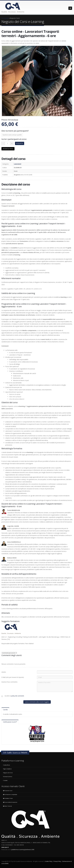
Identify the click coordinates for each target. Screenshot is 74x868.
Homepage (5, 18)
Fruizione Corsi (8, 791)
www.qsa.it (5, 847)
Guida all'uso (7, 765)
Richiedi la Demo (8, 149)
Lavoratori (18, 164)
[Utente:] (55, 672)
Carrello (5, 710)
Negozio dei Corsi (8, 773)
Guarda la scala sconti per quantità (12, 135)
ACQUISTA (20, 143)
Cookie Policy (48, 861)
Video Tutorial (8, 806)
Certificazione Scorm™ (10, 722)
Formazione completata (10, 794)
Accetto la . (14, 696)
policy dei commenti (18, 696)
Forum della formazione (10, 802)
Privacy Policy (57, 861)
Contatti (5, 780)
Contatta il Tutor (8, 798)
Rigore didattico (7, 769)
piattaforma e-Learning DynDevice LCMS (23, 850)
